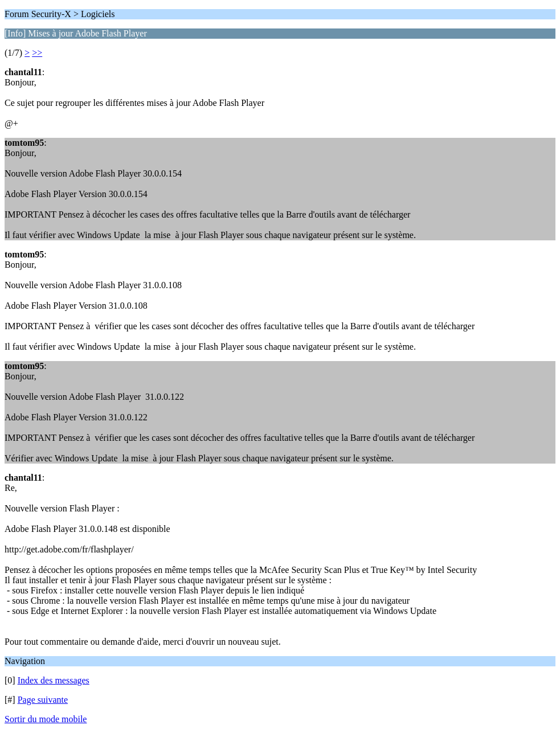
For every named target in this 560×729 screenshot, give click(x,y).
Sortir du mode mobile (46, 719)
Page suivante (43, 700)
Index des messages (54, 680)
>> (37, 53)
